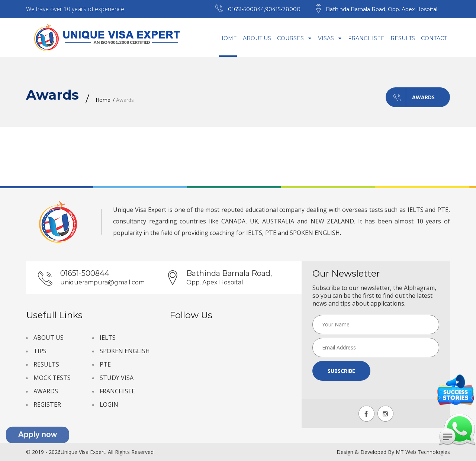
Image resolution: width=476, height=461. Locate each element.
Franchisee (366, 38)
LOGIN (109, 404)
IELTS (108, 338)
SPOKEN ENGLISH (125, 351)
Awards (410, 97)
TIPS (40, 351)
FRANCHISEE (117, 391)
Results (403, 38)
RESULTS (46, 364)
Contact (434, 38)
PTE (105, 364)
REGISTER (47, 404)
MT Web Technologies (423, 452)
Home (228, 38)
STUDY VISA (117, 378)
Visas (330, 38)
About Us (257, 38)
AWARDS (46, 391)
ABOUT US (49, 338)
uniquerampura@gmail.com (102, 282)
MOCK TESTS (52, 378)
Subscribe (341, 371)
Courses (295, 38)
